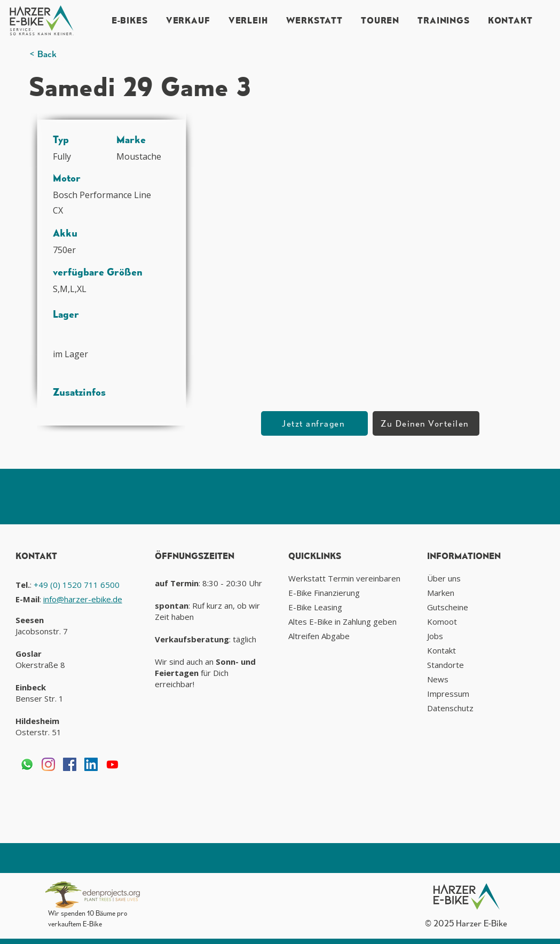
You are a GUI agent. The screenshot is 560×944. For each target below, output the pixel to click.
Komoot (442, 622)
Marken (441, 593)
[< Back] (47, 54)
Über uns (444, 578)
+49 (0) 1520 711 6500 (77, 585)
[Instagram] (48, 764)
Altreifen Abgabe (319, 636)
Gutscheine (448, 607)
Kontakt (441, 650)
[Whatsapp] (27, 764)
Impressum (448, 694)
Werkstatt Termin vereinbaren (344, 578)
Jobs (435, 636)
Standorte (445, 665)
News (438, 679)
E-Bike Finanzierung (324, 593)
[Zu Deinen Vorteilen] (426, 423)
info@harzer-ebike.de (83, 599)
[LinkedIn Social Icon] (91, 764)
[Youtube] (112, 764)
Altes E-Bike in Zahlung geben (342, 622)
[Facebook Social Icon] (70, 764)
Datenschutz (450, 708)
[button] (365, 229)
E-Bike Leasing (315, 607)
